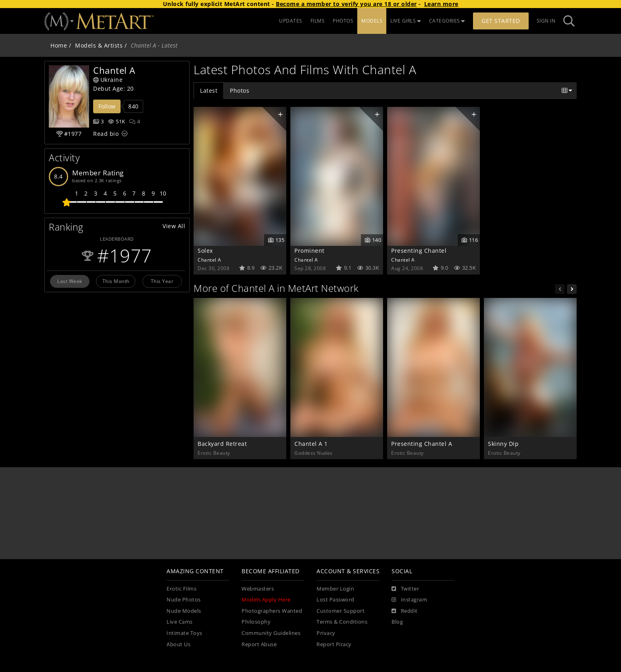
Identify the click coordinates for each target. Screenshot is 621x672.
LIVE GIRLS (406, 21)
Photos (240, 91)
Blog (397, 622)
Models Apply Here (266, 600)
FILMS (318, 21)
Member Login (335, 589)
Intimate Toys (184, 633)
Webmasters (258, 589)
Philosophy (256, 622)
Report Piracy (334, 644)
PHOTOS (343, 21)
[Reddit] (405, 611)
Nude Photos (184, 600)
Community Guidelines (271, 633)
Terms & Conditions (342, 622)
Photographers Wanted (272, 611)
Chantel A (209, 260)
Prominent (309, 251)
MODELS (372, 21)
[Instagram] (409, 600)
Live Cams (180, 622)
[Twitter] (405, 589)
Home (59, 45)
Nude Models (184, 611)
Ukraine (108, 80)
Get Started (501, 21)
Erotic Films (181, 589)
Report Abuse (259, 644)
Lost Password (336, 600)
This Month (116, 281)
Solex (205, 251)
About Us (178, 644)
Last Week (70, 281)
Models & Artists (99, 45)
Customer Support (341, 611)
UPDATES (291, 21)
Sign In (546, 21)
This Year (162, 281)
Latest (209, 91)
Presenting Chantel (419, 251)
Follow (107, 106)
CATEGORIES (447, 21)
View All (174, 226)
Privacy (326, 633)
